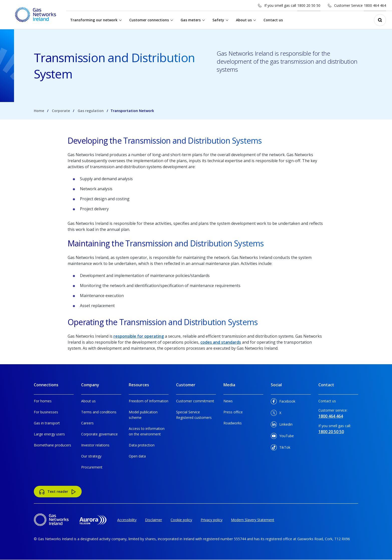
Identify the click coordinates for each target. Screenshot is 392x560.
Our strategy (91, 456)
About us (244, 20)
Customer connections (149, 20)
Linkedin (282, 425)
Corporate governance (99, 434)
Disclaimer (154, 520)
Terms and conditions (99, 412)
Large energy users (49, 434)
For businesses (46, 412)
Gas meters (191, 20)
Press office (233, 412)
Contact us (273, 20)
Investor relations (95, 445)
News (228, 401)
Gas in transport (47, 423)
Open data (137, 456)
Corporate (61, 111)
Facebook (283, 402)
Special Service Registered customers (194, 415)
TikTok (281, 448)
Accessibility (127, 520)
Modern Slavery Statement (253, 520)
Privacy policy (212, 520)
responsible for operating (139, 336)
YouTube (282, 437)
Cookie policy (181, 520)
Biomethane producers (52, 445)
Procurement (92, 467)
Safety (219, 20)
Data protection (142, 445)
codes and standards (221, 342)
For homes (43, 401)
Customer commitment (195, 401)
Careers (87, 423)
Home (39, 111)
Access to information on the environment (147, 431)
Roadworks (233, 423)
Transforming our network (94, 20)
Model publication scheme (143, 415)
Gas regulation (91, 111)
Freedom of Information (149, 401)
